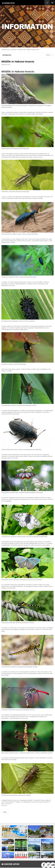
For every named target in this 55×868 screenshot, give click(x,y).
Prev (5, 812)
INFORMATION (7, 55)
